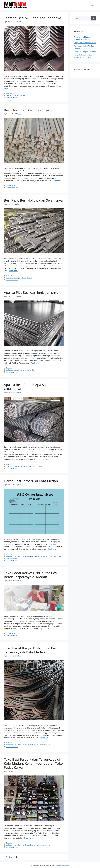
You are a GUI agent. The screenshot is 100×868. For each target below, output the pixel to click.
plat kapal (24, 370)
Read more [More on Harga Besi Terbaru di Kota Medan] (52, 549)
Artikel (92, 5)
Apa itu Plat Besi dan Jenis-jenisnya (31, 292)
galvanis (23, 278)
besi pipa (17, 278)
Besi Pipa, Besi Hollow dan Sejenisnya (33, 200)
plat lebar (31, 370)
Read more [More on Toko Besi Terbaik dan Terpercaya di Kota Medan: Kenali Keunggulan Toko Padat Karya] (28, 838)
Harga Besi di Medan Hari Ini (85, 43)
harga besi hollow (51, 556)
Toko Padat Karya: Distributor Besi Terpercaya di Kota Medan (31, 650)
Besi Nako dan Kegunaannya (26, 110)
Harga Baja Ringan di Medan (85, 52)
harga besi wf (15, 558)
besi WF (30, 556)
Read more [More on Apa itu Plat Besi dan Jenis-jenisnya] (35, 363)
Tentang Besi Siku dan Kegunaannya (32, 18)
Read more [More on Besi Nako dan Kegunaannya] (57, 181)
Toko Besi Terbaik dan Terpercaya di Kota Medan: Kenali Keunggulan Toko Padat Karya (33, 763)
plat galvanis (16, 370)
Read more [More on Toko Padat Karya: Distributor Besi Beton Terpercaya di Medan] (48, 628)
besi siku (16, 95)
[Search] (93, 18)
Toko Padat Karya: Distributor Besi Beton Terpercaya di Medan (31, 575)
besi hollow (10, 278)
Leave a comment (12, 98)
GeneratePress (64, 865)
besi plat (9, 370)
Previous (8, 857)
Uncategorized (11, 186)
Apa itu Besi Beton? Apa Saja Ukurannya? (26, 387)
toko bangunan (30, 466)
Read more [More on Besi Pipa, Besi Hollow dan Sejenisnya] (13, 271)
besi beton (9, 95)
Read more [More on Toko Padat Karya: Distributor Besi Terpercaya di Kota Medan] (44, 738)
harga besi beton (19, 466)
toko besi (23, 95)
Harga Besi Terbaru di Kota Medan (31, 481)
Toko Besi (9, 93)
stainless (30, 278)
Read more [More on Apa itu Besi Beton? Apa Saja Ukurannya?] (45, 459)
